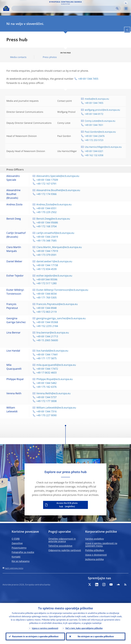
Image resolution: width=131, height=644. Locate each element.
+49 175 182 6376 (46, 387)
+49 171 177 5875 (46, 358)
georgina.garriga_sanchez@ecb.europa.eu (61, 318)
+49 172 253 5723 (94, 140)
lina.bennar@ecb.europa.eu (53, 333)
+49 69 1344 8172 (94, 114)
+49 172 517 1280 (46, 283)
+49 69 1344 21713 (47, 336)
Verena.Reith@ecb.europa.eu (53, 393)
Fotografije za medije (23, 552)
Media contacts (18, 57)
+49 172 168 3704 (46, 226)
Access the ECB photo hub (67, 505)
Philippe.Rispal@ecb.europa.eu (54, 379)
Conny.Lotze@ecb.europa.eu (100, 121)
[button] (126, 3)
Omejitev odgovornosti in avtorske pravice (62, 540)
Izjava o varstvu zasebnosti (45, 628)
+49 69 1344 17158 (47, 265)
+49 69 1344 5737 (46, 397)
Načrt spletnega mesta (14, 568)
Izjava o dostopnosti (96, 555)
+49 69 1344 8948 (46, 308)
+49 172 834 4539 (46, 269)
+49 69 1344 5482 (46, 383)
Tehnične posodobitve (60, 546)
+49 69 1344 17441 (47, 354)
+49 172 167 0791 (46, 184)
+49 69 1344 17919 (47, 251)
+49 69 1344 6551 (46, 208)
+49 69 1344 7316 (46, 411)
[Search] (64, 8)
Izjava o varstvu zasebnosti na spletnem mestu (101, 544)
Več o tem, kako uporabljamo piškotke (84, 628)
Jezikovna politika (94, 559)
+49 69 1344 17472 (47, 369)
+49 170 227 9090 (46, 415)
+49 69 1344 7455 (88, 79)
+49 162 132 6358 (94, 155)
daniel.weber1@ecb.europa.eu (54, 261)
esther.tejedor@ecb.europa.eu (54, 276)
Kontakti (16, 557)
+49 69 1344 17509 (47, 180)
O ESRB (16, 539)
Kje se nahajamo (21, 561)
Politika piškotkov (95, 550)
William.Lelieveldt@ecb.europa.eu (56, 408)
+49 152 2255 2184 (47, 326)
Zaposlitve (17, 543)
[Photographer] (129, 520)
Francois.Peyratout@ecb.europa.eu (57, 304)
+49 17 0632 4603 (46, 373)
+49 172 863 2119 (46, 312)
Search (117, 8)
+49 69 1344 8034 (46, 294)
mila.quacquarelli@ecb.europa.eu (56, 365)
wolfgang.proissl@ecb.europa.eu (102, 110)
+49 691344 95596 (47, 279)
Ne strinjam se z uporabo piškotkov (96, 636)
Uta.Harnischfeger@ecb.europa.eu (103, 147)
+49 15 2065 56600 (47, 340)
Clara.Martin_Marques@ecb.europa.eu (59, 247)
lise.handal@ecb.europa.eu (52, 351)
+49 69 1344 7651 (94, 125)
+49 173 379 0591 (46, 255)
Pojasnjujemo (19, 548)
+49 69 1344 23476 (95, 136)
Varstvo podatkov (95, 539)
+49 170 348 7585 (46, 241)
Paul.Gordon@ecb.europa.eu (100, 132)
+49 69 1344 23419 (47, 237)
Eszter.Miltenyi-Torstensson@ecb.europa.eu (62, 290)
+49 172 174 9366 (46, 194)
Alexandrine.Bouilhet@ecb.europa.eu (58, 190)
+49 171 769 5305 (46, 298)
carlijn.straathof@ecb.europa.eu (55, 233)
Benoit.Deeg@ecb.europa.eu (53, 219)
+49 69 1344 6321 (94, 151)
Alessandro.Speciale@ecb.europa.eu (58, 176)
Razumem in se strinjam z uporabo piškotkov (35, 636)
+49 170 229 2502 (46, 212)
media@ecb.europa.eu (97, 99)
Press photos (50, 57)
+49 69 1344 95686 (47, 222)
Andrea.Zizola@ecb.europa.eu (54, 204)
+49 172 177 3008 (46, 401)
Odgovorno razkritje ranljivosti (65, 550)
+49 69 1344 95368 (47, 322)
